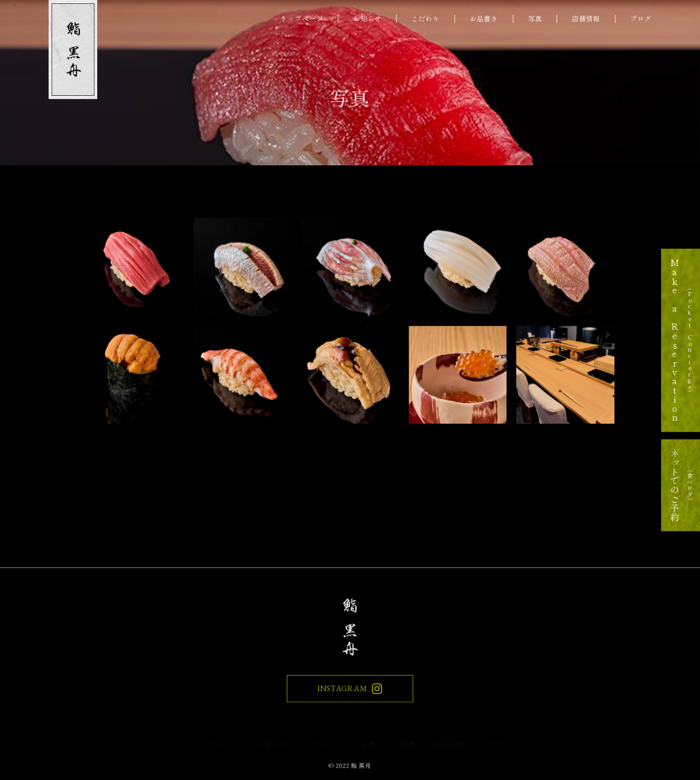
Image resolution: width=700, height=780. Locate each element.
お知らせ (367, 19)
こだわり (426, 19)
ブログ (641, 19)
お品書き (484, 19)
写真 (535, 19)
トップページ (302, 19)
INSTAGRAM (350, 691)
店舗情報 (586, 19)
